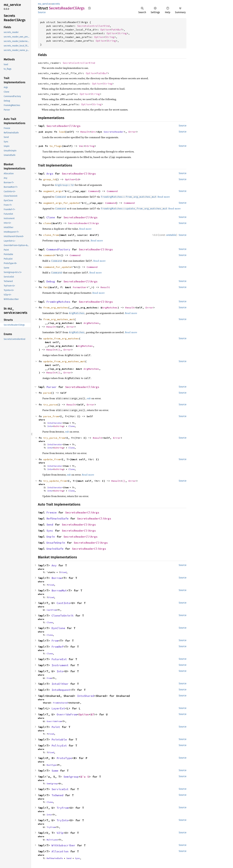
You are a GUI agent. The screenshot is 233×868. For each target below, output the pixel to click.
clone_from (51, 235)
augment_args (53, 191)
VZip (60, 833)
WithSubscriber (63, 845)
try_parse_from (54, 438)
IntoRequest (61, 690)
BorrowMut (59, 590)
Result (85, 132)
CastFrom (52, 610)
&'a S (85, 777)
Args (50, 174)
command (49, 255)
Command (94, 191)
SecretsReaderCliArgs (63, 126)
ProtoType (64, 758)
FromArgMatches (58, 302)
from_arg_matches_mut (59, 319)
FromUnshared (60, 703)
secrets (56, 4)
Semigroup (71, 777)
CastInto (63, 603)
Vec (81, 146)
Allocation (60, 851)
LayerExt (58, 708)
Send (50, 525)
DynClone (58, 628)
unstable (171, 235)
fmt (46, 287)
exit (89, 398)
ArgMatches (110, 307)
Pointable (59, 739)
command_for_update (57, 267)
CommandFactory (58, 249)
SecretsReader (114, 132)
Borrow (57, 578)
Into (50, 426)
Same (55, 771)
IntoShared (86, 696)
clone (47, 223)
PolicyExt (59, 746)
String (122, 33)
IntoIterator (55, 423)
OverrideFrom (67, 714)
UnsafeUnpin (56, 543)
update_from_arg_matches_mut (64, 361)
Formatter (80, 287)
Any (54, 565)
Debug (51, 281)
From (55, 641)
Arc (94, 132)
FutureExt (59, 659)
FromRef (57, 647)
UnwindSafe (55, 549)
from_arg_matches (56, 307)
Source (42, 12)
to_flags (56, 146)
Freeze (52, 512)
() (59, 350)
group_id (50, 179)
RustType (52, 765)
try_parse (50, 405)
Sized (63, 572)
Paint (56, 727)
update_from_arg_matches (61, 338)
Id (77, 179)
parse (47, 393)
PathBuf (117, 30)
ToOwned (57, 795)
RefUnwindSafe (57, 518)
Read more (164, 197)
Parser (52, 387)
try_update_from (55, 481)
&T (92, 714)
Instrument (60, 665)
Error (132, 132)
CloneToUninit (63, 616)
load (62, 132)
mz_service (44, 4)
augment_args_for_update (61, 203)
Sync (50, 531)
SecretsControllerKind (93, 26)
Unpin (51, 537)
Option (105, 30)
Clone (51, 217)
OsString (58, 426)
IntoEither (60, 684)
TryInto (63, 820)
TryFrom (63, 808)
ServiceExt (60, 789)
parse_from (51, 416)
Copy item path (90, 8)
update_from (52, 459)
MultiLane (52, 840)
